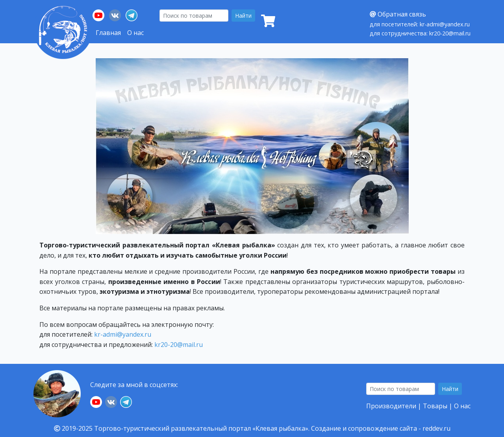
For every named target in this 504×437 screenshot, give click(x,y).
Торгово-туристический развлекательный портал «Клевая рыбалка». (202, 428)
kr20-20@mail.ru (179, 345)
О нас (135, 33)
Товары (435, 406)
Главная (108, 33)
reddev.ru (436, 428)
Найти (243, 16)
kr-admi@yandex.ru (123, 334)
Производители (391, 406)
